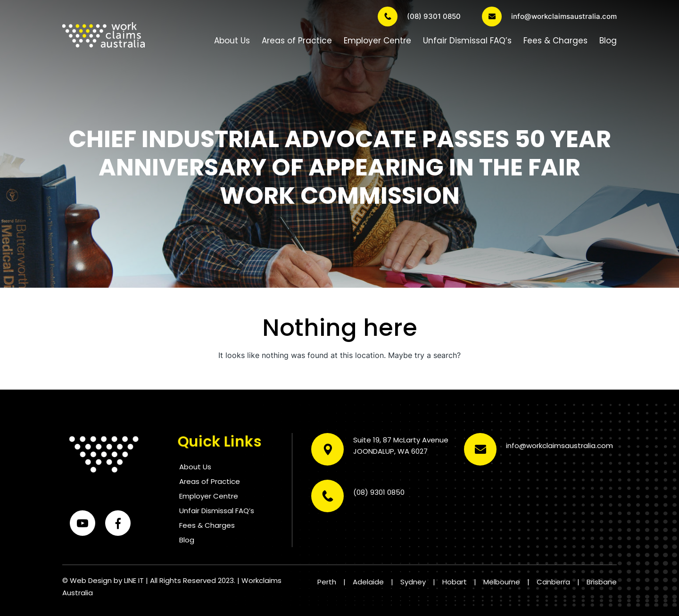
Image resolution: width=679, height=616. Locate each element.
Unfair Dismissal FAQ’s (467, 41)
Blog (608, 41)
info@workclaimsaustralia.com (549, 17)
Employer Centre (377, 41)
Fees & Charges (555, 41)
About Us (232, 41)
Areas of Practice (297, 41)
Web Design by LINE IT (107, 580)
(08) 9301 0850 (419, 17)
